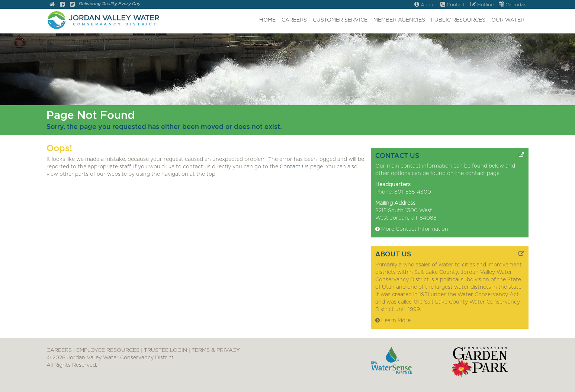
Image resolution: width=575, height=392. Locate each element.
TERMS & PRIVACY (216, 350)
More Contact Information (412, 229)
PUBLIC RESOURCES (458, 20)
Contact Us (294, 167)
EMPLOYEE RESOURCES (108, 350)
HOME (267, 20)
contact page (482, 174)
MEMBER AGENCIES (399, 20)
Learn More (393, 321)
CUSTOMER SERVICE (340, 20)
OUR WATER (508, 20)
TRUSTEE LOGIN (166, 350)
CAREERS (294, 20)
